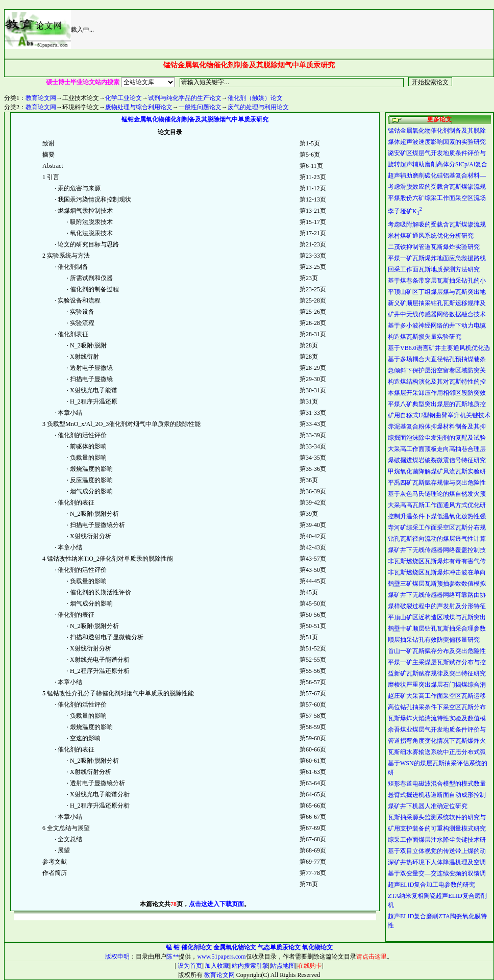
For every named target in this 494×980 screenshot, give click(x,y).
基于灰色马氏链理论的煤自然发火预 (437, 494)
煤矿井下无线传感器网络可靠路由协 (437, 595)
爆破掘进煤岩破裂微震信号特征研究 (437, 460)
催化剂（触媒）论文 (255, 98)
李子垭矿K (405, 211)
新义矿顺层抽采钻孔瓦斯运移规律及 (437, 303)
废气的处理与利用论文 (258, 107)
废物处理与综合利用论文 (139, 107)
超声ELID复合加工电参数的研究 (431, 885)
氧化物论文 (317, 947)
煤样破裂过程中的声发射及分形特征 (437, 606)
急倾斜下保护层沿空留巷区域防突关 (437, 370)
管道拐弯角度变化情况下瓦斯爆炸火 (437, 741)
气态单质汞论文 (279, 947)
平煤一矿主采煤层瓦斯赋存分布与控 (437, 662)
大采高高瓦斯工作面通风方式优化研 (437, 505)
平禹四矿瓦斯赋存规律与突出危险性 (437, 483)
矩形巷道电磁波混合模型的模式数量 (437, 784)
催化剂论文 (196, 947)
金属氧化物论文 (235, 947)
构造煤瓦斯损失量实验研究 (425, 337)
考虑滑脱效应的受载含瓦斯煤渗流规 (437, 187)
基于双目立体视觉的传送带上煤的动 (437, 851)
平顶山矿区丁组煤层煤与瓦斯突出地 (437, 292)
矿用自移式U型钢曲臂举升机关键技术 (439, 415)
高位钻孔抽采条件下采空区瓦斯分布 (437, 707)
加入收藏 (217, 966)
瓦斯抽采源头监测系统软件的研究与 (437, 817)
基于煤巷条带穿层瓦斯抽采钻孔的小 (437, 281)
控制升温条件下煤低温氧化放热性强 (437, 516)
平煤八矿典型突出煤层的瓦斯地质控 (437, 404)
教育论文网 (41, 98)
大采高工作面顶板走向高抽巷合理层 (437, 449)
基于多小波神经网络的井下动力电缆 (437, 325)
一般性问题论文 (200, 107)
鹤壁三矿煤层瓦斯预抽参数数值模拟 (437, 584)
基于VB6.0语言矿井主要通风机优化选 (439, 348)
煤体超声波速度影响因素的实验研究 (437, 142)
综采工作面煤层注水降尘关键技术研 (437, 840)
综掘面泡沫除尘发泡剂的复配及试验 (437, 438)
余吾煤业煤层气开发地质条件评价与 (437, 730)
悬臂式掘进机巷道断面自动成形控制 (437, 795)
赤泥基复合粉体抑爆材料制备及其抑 (437, 426)
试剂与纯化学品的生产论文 (185, 98)
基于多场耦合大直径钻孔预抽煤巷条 (437, 359)
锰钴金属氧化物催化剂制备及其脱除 (437, 131)
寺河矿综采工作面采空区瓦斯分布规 (437, 527)
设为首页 (189, 966)
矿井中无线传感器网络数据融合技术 (437, 314)
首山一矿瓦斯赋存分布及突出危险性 (437, 651)
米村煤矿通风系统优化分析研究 (431, 236)
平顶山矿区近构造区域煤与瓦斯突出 (437, 617)
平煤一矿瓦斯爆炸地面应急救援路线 (437, 258)
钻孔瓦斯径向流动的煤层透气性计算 (437, 539)
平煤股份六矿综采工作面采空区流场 (437, 198)
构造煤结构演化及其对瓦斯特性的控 (437, 382)
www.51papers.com (221, 957)
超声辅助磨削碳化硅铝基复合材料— (437, 175)
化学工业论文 (123, 98)
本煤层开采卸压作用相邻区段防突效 (437, 393)
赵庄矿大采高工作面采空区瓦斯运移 (437, 696)
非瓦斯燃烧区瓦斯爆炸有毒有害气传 (437, 561)
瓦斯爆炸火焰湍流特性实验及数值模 (437, 718)
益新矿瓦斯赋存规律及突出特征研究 (437, 673)
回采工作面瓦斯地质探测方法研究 (434, 269)
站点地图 (283, 966)
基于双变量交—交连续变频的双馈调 (437, 873)
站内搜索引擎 (250, 966)
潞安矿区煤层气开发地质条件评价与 (437, 153)
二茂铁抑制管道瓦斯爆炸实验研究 (434, 247)
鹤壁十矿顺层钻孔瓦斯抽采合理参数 (437, 629)
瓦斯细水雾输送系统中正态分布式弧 (437, 752)
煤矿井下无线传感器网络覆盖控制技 (437, 550)
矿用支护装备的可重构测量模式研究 (437, 828)
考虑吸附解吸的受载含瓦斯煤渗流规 (437, 224)
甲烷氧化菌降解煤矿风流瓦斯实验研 (437, 471)
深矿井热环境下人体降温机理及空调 (437, 862)
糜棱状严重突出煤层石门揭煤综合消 (437, 685)
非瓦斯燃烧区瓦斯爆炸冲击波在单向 (437, 572)
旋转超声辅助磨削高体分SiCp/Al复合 (438, 164)
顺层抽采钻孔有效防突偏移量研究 (434, 640)
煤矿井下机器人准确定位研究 (428, 806)
